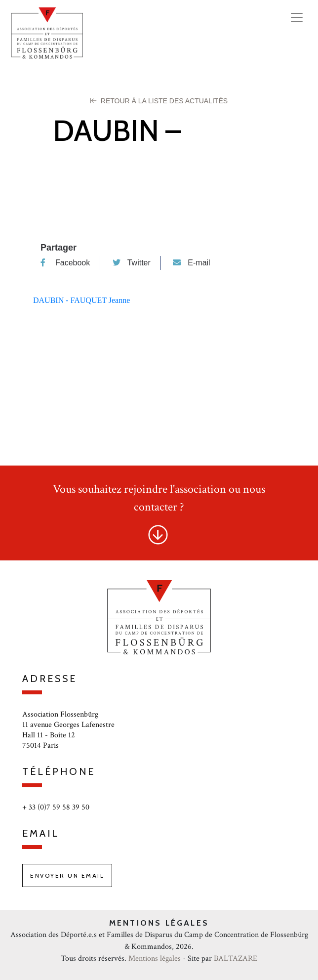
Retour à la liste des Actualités (159, 101)
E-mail (191, 263)
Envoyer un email (67, 875)
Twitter (132, 263)
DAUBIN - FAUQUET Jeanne (81, 300)
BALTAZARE (236, 959)
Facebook (65, 263)
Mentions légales (155, 959)
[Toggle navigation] (297, 17)
